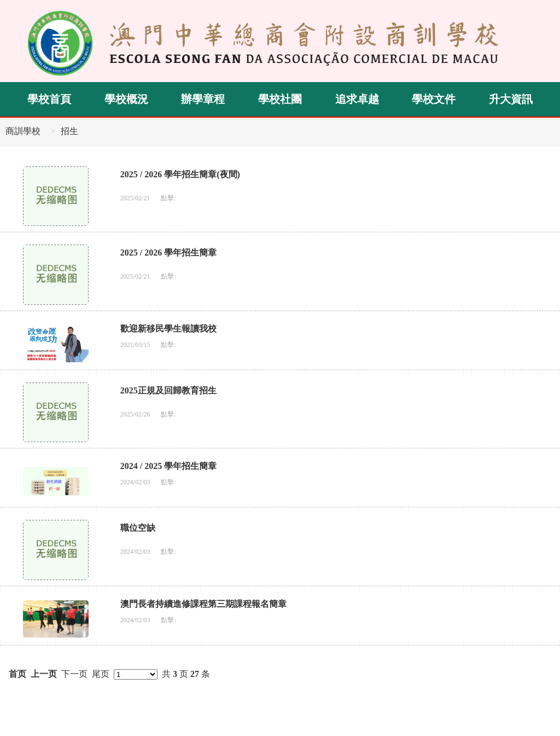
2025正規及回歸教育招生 (168, 390)
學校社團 (280, 99)
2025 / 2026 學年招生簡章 (168, 253)
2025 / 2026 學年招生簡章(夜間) (180, 174)
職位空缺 (138, 528)
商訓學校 (23, 131)
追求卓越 (357, 99)
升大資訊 (511, 99)
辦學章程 (203, 99)
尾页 (101, 674)
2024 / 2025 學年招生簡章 (168, 466)
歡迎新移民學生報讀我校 (168, 329)
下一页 (74, 674)
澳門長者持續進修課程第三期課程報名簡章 (203, 604)
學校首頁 (49, 99)
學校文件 (434, 99)
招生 (69, 131)
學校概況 (126, 99)
